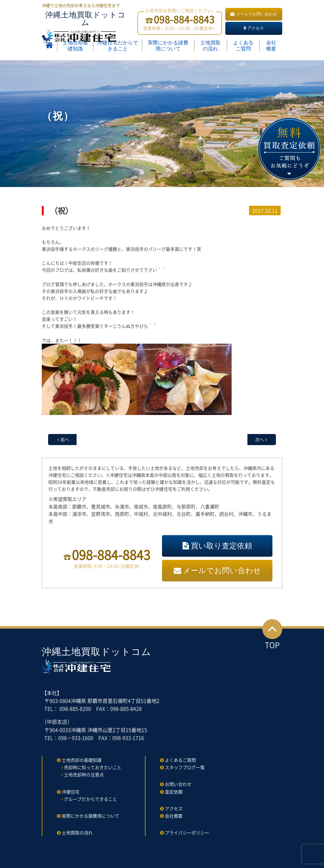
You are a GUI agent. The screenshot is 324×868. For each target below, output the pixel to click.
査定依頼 (174, 792)
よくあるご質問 (243, 46)
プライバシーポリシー (187, 832)
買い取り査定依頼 (217, 546)
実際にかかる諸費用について (168, 46)
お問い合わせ (178, 784)
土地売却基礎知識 (75, 46)
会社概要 (271, 46)
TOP (272, 635)
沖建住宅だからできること (118, 46)
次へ (259, 439)
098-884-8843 (111, 555)
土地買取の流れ (210, 46)
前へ (65, 439)
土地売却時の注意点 (84, 774)
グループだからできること (90, 799)
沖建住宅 (71, 792)
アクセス (254, 28)
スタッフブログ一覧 (185, 767)
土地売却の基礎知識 (82, 760)
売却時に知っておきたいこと (93, 767)
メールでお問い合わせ (254, 14)
